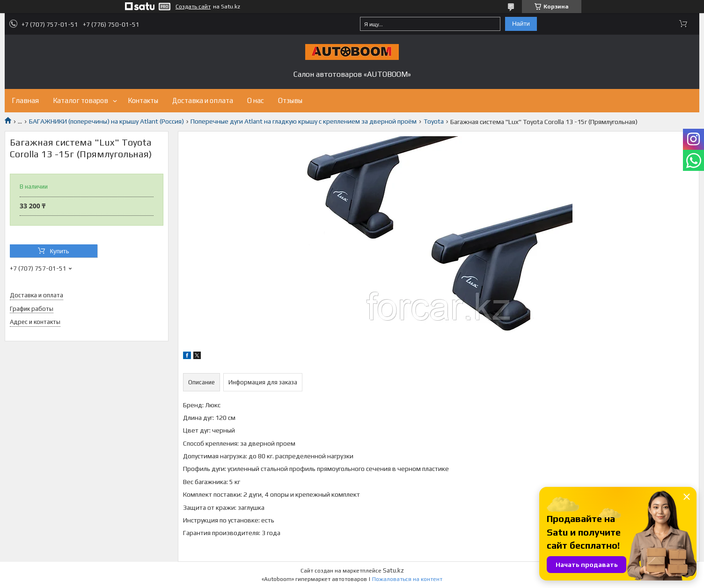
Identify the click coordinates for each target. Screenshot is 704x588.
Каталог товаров (81, 100)
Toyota (434, 121)
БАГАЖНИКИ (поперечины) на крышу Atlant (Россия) (106, 121)
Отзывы (290, 100)
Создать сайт (193, 7)
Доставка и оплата (203, 100)
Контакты (143, 100)
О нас (256, 100)
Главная (25, 100)
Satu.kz (393, 570)
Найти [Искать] (521, 24)
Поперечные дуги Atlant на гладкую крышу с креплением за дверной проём (304, 121)
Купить (59, 251)
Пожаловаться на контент (407, 579)
